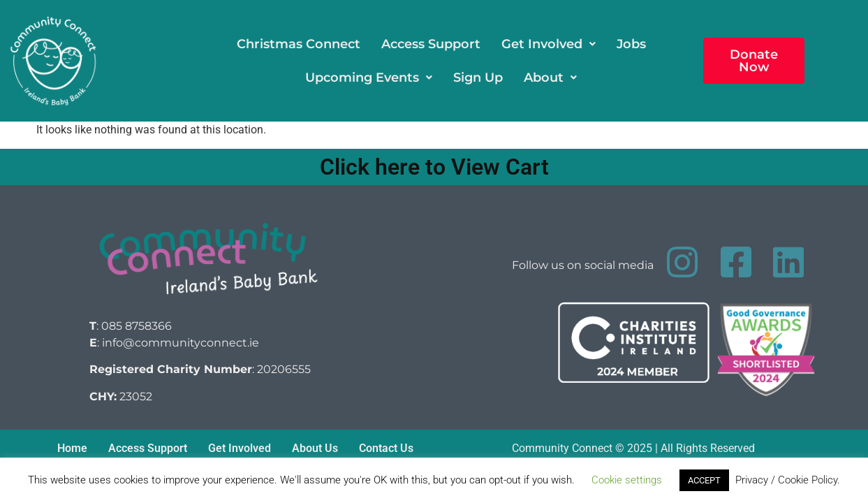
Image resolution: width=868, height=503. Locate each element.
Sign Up (478, 78)
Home (72, 448)
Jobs (631, 44)
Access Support (431, 44)
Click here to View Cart (434, 167)
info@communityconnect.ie (181, 343)
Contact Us (386, 448)
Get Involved (549, 44)
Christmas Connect (299, 44)
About (550, 78)
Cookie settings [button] (627, 480)
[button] (549, 44)
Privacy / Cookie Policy (786, 480)
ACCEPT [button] (704, 480)
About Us (315, 448)
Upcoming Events (369, 78)
